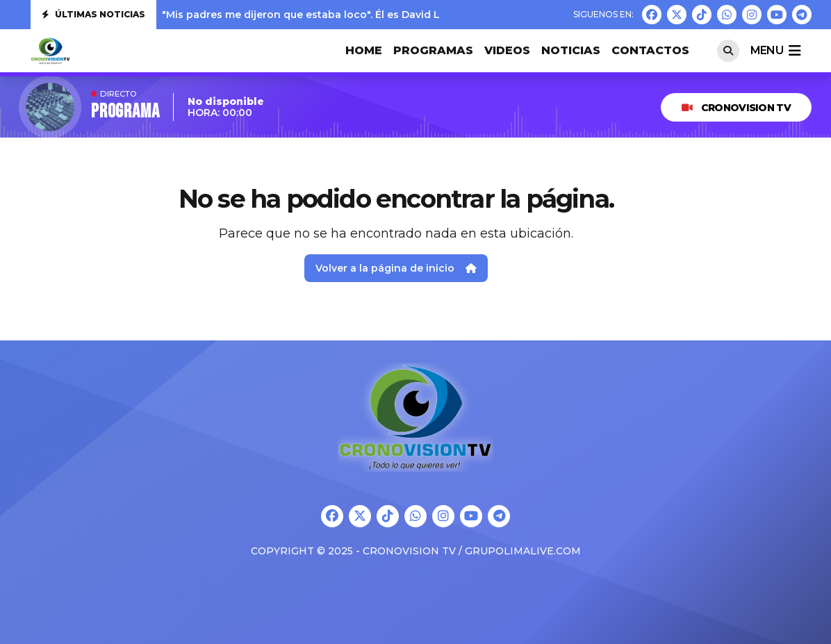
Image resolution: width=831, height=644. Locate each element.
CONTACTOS (650, 50)
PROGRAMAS (433, 50)
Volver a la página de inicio (396, 268)
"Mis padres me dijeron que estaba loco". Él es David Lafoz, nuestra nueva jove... (367, 15)
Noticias (571, 50)
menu (775, 51)
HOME (364, 50)
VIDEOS (507, 50)
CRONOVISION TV (736, 108)
